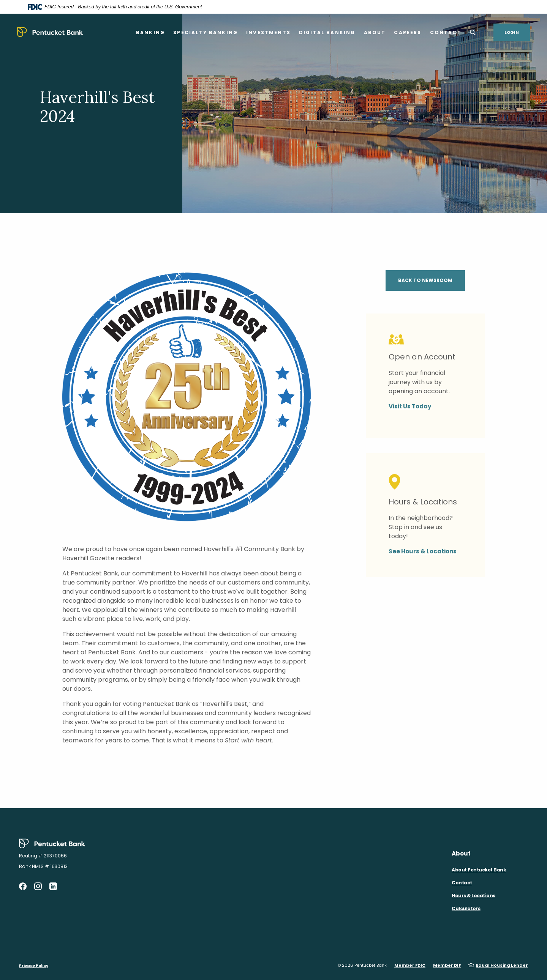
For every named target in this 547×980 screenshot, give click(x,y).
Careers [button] (408, 32)
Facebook (23, 886)
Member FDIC (410, 965)
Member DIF (447, 965)
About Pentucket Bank (479, 870)
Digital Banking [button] (327, 32)
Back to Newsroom (425, 280)
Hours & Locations (473, 896)
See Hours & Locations (423, 551)
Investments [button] (268, 32)
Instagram (38, 886)
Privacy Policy (34, 966)
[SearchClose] (473, 32)
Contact (462, 883)
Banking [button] (150, 32)
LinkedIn (53, 886)
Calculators (466, 908)
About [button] (375, 32)
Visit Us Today (410, 406)
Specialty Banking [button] (206, 32)
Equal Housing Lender (502, 965)
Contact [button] (446, 32)
